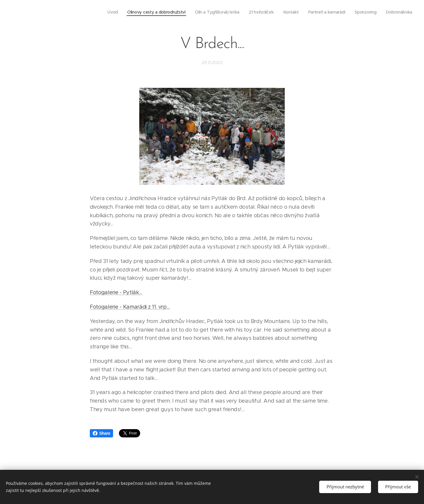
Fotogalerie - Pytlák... (116, 292)
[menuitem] (108, 12)
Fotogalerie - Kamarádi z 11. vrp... (130, 307)
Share (101, 433)
